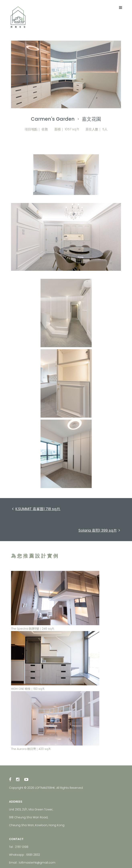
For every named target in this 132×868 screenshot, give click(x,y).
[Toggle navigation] (120, 8)
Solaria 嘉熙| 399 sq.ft (99, 530)
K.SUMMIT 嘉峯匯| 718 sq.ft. (36, 509)
